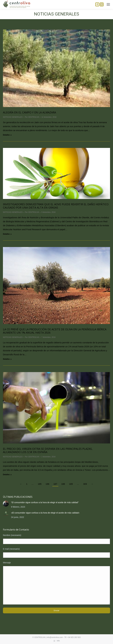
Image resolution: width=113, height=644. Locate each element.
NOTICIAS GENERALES (13, 117)
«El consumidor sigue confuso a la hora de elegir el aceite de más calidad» (45, 513)
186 (48, 484)
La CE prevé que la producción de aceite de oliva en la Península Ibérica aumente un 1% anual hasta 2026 (55, 331)
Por (32, 117)
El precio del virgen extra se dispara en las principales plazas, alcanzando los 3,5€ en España (48, 450)
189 (71, 484)
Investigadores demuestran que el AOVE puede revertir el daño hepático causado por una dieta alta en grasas (56, 206)
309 (85, 484)
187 (55, 484)
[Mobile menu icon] (108, 4)
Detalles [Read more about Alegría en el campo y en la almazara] (6, 135)
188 (63, 484)
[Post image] (6, 504)
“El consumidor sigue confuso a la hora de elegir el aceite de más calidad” (45, 502)
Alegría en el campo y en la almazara (29, 112)
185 (40, 484)
